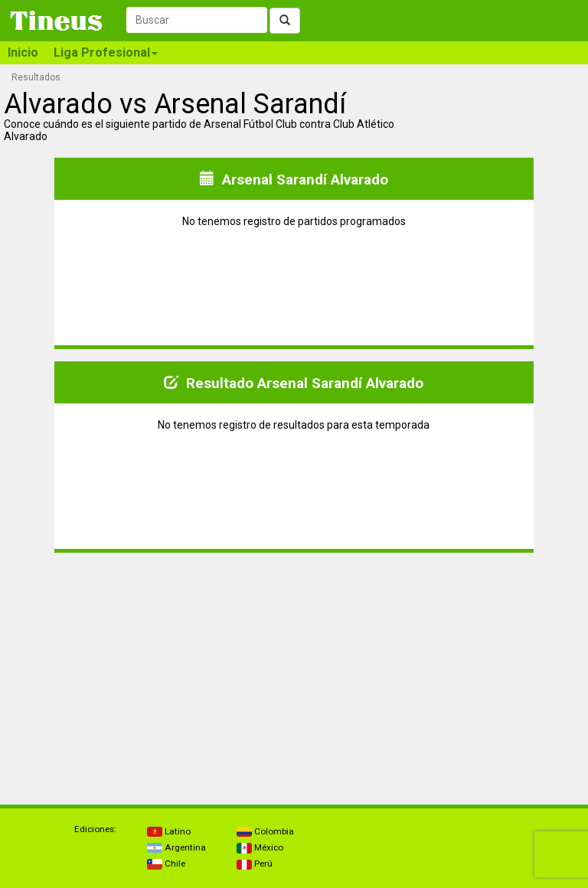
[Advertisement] (149, 672)
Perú (255, 864)
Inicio (23, 52)
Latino (169, 831)
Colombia (265, 831)
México (260, 847)
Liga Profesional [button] (106, 52)
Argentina (176, 847)
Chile (166, 864)
